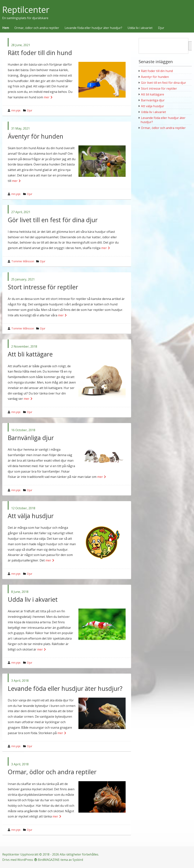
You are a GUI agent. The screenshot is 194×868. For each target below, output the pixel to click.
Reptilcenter (26, 10)
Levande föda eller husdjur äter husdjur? (93, 28)
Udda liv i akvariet (140, 28)
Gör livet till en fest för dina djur (53, 220)
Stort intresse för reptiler (43, 287)
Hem (6, 28)
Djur (161, 28)
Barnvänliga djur (31, 438)
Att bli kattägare (30, 354)
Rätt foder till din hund (40, 53)
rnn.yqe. (16, 110)
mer (47, 97)
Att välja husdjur (31, 516)
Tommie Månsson (23, 261)
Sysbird (78, 860)
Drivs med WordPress (18, 860)
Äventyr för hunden (36, 136)
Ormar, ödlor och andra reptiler (37, 28)
